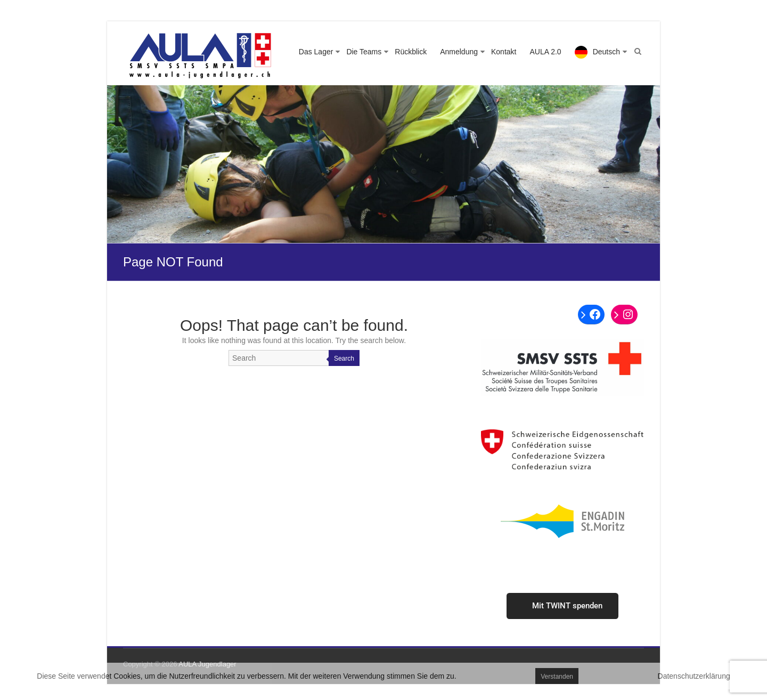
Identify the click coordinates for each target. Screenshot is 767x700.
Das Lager (316, 52)
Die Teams (364, 52)
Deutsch (606, 52)
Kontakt (504, 52)
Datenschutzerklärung (694, 676)
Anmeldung (459, 52)
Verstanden (557, 677)
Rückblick (411, 52)
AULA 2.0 (545, 52)
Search (344, 359)
